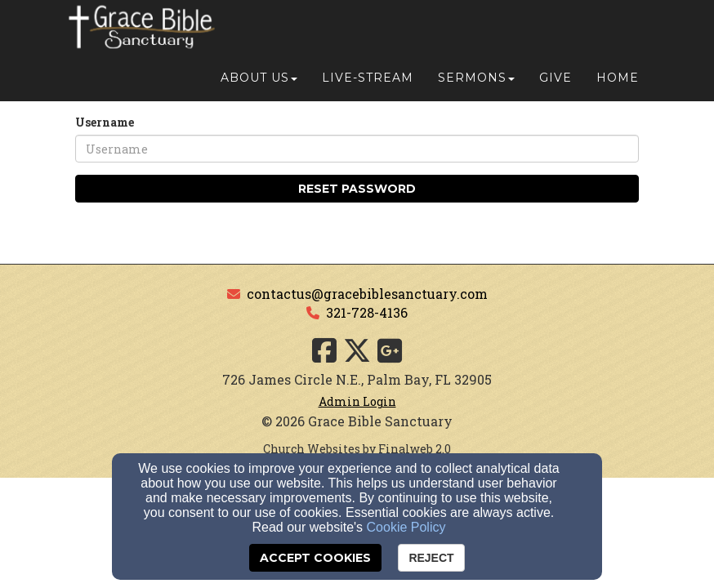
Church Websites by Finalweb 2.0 (357, 449)
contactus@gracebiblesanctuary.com (367, 294)
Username (105, 122)
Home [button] (618, 34)
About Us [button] (259, 34)
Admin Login (357, 401)
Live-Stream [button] (368, 34)
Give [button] (556, 34)
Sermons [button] (476, 34)
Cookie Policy (406, 527)
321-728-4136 (367, 312)
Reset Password (357, 189)
